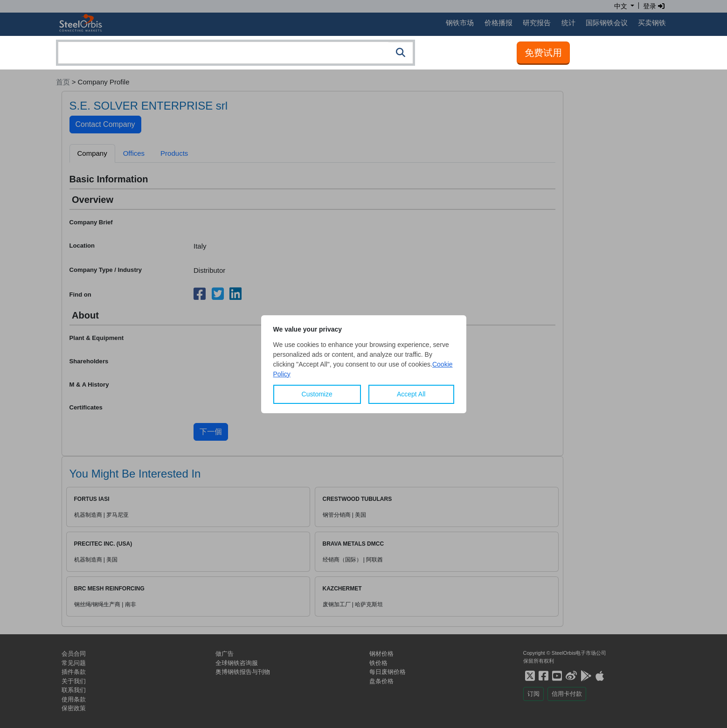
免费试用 (543, 53)
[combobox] (235, 53)
